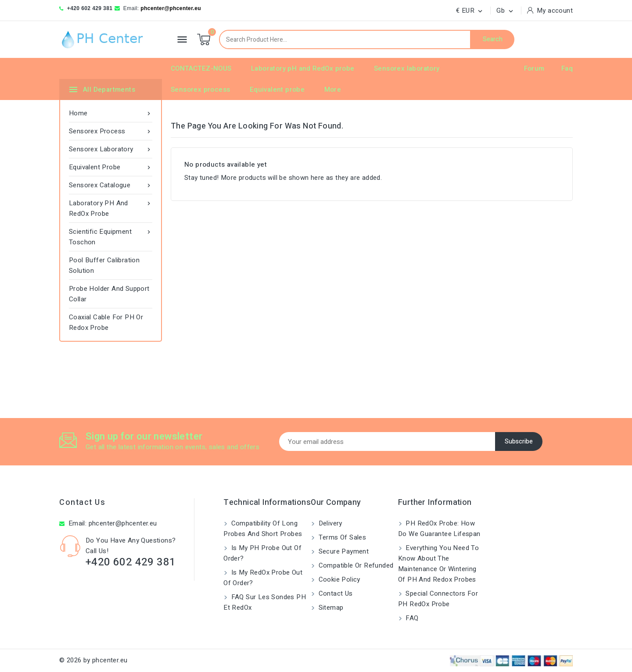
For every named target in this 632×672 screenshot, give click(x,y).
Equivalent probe (277, 89)
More (333, 89)
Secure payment (343, 551)
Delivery (329, 523)
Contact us (82, 502)
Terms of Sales (341, 537)
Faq (567, 68)
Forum (534, 68)
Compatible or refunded (355, 565)
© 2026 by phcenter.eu (93, 660)
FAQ (411, 618)
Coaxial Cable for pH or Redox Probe (106, 322)
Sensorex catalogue (111, 185)
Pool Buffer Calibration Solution (104, 265)
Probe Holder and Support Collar (109, 294)
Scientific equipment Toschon (111, 237)
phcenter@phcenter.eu (171, 8)
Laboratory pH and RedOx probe (303, 68)
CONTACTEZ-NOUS (201, 68)
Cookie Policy (338, 579)
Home (111, 113)
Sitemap (330, 608)
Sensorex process (200, 89)
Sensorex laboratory (407, 68)
